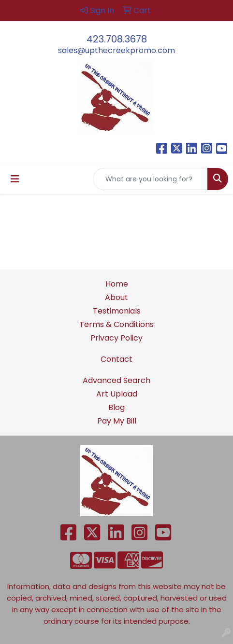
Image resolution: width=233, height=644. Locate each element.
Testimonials (117, 311)
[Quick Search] (150, 179)
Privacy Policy (116, 338)
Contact (116, 359)
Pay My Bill (117, 421)
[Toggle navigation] (15, 179)
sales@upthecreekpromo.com (116, 50)
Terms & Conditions (116, 324)
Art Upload (117, 394)
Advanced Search (116, 380)
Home (117, 284)
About (116, 297)
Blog (116, 407)
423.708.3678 (117, 39)
